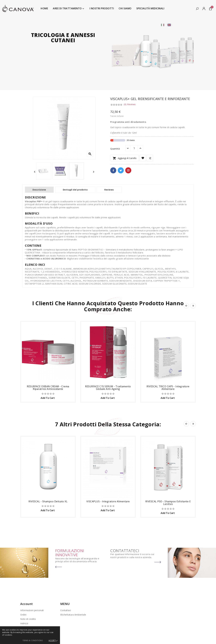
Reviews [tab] (109, 190)
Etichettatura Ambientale (73, 615)
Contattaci (66, 610)
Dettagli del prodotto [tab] (75, 190)
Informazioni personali (32, 610)
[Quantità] (134, 148)
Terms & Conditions (33, 640)
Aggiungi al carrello (125, 158)
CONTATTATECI (125, 551)
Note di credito (28, 619)
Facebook (113, 170)
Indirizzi (24, 623)
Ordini (23, 615)
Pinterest (128, 170)
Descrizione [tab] (39, 190)
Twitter (121, 170)
